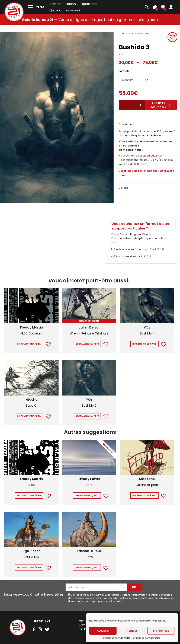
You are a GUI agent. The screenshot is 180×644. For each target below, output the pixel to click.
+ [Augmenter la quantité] (140, 105)
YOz (138, 34)
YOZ (122, 54)
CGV (82, 625)
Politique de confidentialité (116, 638)
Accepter (103, 631)
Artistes (55, 4)
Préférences (161, 631)
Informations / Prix (29, 344)
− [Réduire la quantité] (124, 105)
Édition (71, 4)
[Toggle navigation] (36, 7)
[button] (172, 37)
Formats (124, 71)
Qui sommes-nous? (65, 10)
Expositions (89, 4)
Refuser (132, 631)
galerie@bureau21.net (149, 156)
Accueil (122, 34)
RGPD (82, 629)
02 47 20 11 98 (157, 249)
